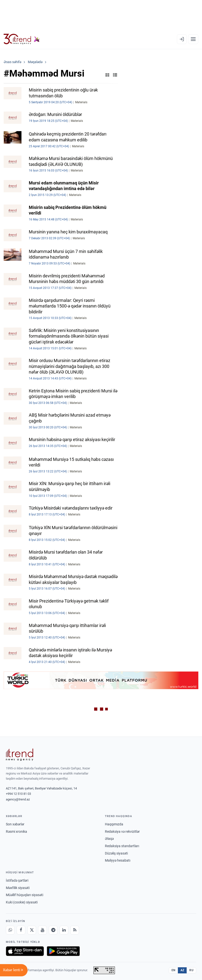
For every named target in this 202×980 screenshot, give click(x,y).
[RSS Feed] (75, 930)
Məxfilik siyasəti (18, 888)
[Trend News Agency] (20, 755)
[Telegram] (53, 930)
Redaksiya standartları (122, 846)
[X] (32, 930)
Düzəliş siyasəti (116, 853)
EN (173, 970)
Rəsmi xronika (16, 832)
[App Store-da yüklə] (25, 951)
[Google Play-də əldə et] (63, 951)
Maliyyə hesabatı (118, 860)
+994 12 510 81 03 (18, 794)
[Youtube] (42, 930)
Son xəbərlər (15, 824)
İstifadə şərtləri (17, 880)
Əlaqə (109, 839)
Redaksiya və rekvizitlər (122, 832)
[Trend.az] (22, 39)
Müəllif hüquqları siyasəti (25, 895)
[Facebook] (21, 930)
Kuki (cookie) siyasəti (22, 902)
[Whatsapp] (10, 930)
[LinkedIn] (64, 930)
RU (191, 970)
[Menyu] (193, 39)
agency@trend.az (18, 799)
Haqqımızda (114, 824)
